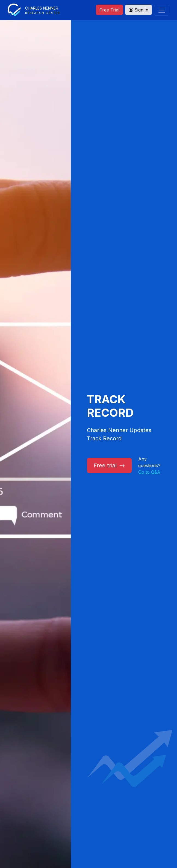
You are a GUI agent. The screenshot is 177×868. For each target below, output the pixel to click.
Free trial (109, 465)
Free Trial (109, 10)
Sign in (138, 10)
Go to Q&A (149, 472)
